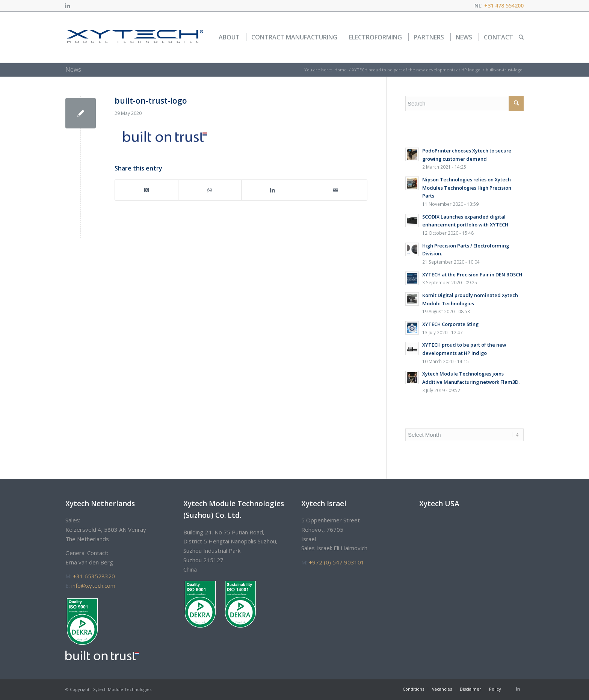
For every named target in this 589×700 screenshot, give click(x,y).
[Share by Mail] (336, 190)
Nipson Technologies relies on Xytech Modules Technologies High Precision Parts (467, 188)
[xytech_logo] (135, 37)
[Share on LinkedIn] (273, 190)
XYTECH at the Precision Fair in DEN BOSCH (472, 275)
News (73, 69)
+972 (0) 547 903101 (337, 562)
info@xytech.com (93, 585)
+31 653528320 (94, 576)
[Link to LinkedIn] (68, 6)
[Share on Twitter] (146, 190)
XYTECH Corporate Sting (450, 324)
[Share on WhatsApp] (210, 190)
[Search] (521, 37)
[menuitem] (229, 37)
